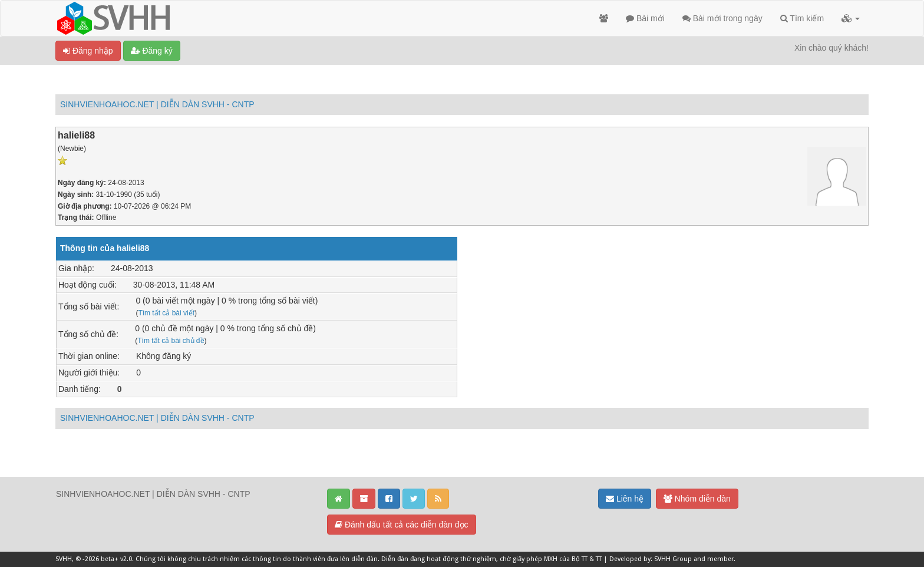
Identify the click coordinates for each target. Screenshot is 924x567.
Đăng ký (152, 51)
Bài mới (645, 18)
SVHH (64, 559)
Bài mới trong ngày (722, 18)
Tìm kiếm (802, 18)
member (720, 559)
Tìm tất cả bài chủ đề (171, 341)
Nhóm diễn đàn (697, 499)
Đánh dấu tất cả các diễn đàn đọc (402, 525)
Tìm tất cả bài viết (166, 313)
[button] (851, 18)
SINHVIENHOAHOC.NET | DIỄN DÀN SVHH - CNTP (157, 104)
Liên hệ (625, 499)
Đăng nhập (88, 51)
